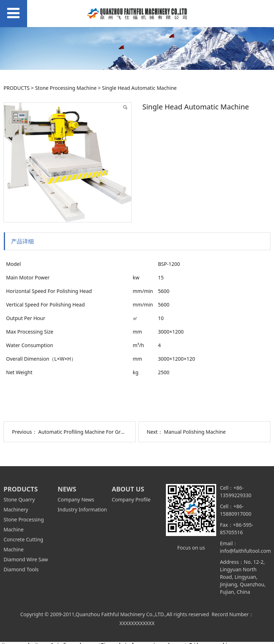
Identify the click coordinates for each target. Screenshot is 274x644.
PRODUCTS (17, 88)
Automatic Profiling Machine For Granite (85, 432)
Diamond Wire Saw (26, 559)
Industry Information (82, 509)
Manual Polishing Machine (195, 432)
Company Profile (131, 499)
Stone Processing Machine (66, 88)
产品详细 (22, 241)
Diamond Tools (21, 569)
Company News (76, 499)
